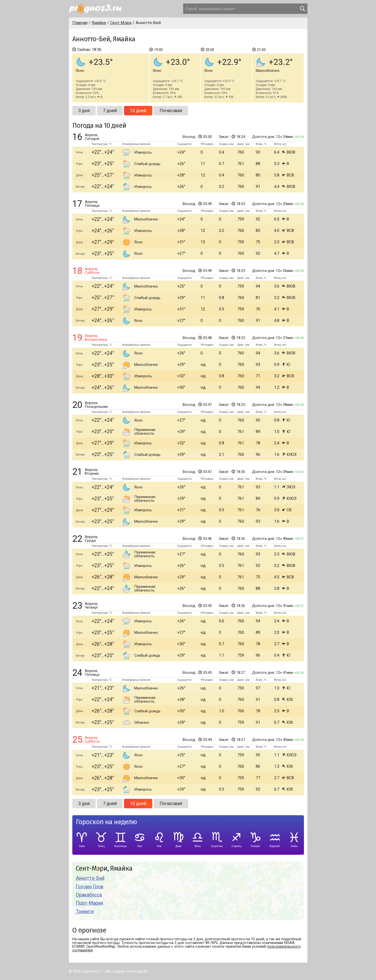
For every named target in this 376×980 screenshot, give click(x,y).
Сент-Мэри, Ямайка (104, 869)
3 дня (84, 110)
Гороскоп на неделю (106, 822)
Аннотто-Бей (90, 878)
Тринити (85, 912)
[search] (302, 9)
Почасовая (171, 110)
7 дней (110, 110)
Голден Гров (90, 887)
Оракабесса (89, 895)
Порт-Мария (90, 903)
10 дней (138, 110)
